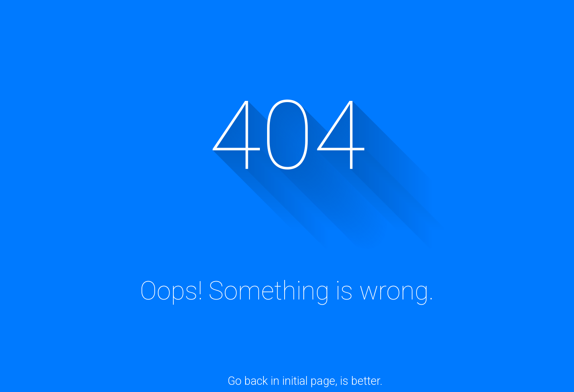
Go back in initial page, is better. (305, 381)
